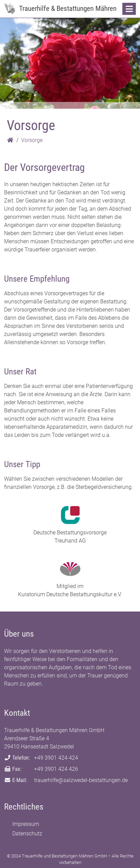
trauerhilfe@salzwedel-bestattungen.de (81, 780)
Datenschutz (27, 834)
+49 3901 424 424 (56, 758)
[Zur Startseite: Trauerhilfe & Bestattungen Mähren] (10, 9)
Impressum (26, 824)
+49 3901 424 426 (56, 769)
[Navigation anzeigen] (129, 9)
